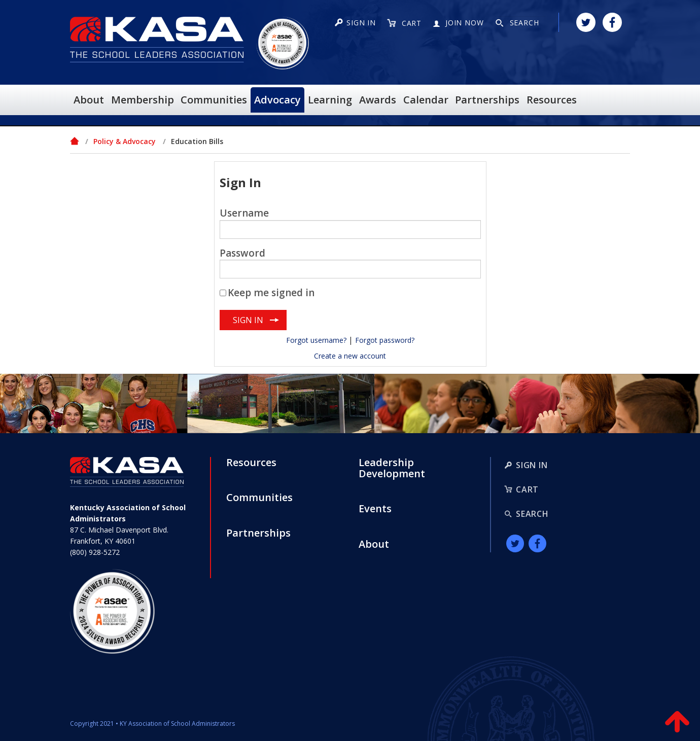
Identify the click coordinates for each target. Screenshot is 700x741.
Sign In (532, 465)
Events (375, 509)
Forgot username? (316, 340)
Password (242, 253)
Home (75, 141)
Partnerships (258, 533)
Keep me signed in (271, 293)
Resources (251, 463)
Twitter (586, 22)
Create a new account (350, 356)
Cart (527, 489)
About (374, 544)
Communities (259, 498)
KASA (157, 40)
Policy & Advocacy (125, 141)
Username (244, 213)
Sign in (361, 23)
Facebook (612, 22)
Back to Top (677, 723)
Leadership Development (392, 468)
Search (532, 514)
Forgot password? (385, 340)
